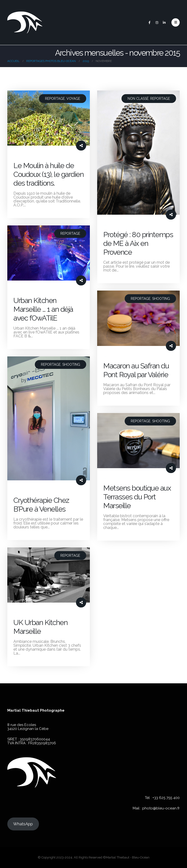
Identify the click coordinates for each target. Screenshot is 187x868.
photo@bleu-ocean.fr (161, 808)
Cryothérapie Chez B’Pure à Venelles (41, 505)
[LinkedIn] (164, 22)
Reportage (55, 99)
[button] (176, 22)
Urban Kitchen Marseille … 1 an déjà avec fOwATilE (43, 309)
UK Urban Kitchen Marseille (40, 627)
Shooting (161, 299)
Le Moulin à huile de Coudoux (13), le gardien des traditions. (48, 174)
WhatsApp (23, 824)
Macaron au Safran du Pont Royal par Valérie (136, 370)
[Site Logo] (25, 22)
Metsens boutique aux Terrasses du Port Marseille (137, 497)
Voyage (73, 99)
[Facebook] (150, 22)
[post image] (49, 118)
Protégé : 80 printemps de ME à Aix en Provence (138, 243)
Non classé (138, 99)
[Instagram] (157, 22)
